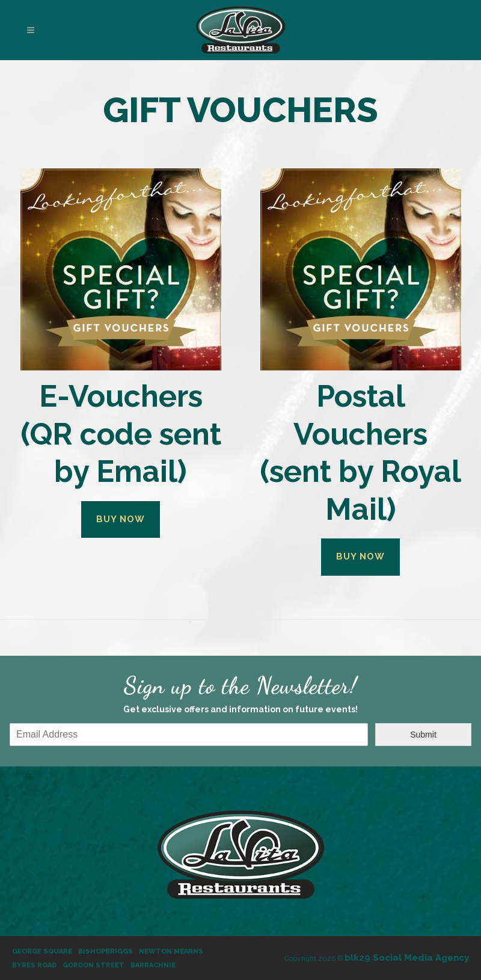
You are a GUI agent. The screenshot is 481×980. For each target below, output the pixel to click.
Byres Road (34, 965)
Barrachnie (153, 965)
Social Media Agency (407, 958)
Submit (423, 735)
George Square (42, 951)
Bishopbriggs (106, 951)
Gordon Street (93, 965)
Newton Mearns (171, 951)
